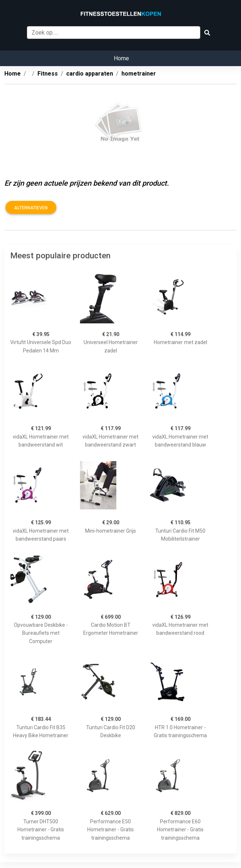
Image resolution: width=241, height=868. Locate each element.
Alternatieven (31, 208)
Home (121, 58)
